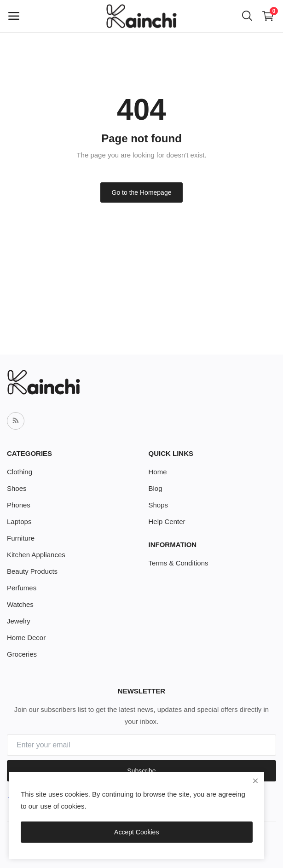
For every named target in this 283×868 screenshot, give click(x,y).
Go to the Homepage (142, 192)
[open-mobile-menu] (14, 16)
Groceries (22, 654)
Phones (19, 505)
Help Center (167, 521)
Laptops (19, 521)
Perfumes (22, 588)
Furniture (21, 538)
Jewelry (19, 621)
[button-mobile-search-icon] (247, 16)
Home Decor (26, 638)
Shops (159, 505)
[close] (255, 781)
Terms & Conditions (179, 563)
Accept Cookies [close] (136, 832)
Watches (20, 604)
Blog (156, 488)
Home (158, 472)
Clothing (20, 472)
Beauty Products (32, 571)
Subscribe (141, 771)
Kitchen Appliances (36, 555)
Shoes (17, 488)
